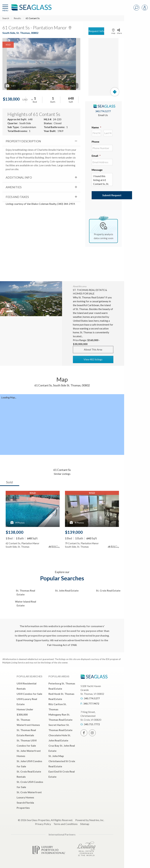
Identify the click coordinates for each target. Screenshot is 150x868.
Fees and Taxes (17, 197)
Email (96, 156)
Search (6, 18)
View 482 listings (93, 359)
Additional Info (19, 177)
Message (97, 170)
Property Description (23, 141)
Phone (95, 142)
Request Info (96, 31)
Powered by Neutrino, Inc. (90, 820)
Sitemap (85, 824)
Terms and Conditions (66, 824)
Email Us (103, 115)
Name (96, 127)
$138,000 (15, 532)
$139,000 (74, 532)
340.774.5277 (103, 111)
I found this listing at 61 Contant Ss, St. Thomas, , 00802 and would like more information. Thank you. (102, 180)
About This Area (93, 349)
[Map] (103, 67)
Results (17, 18)
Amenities (14, 187)
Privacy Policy (43, 824)
